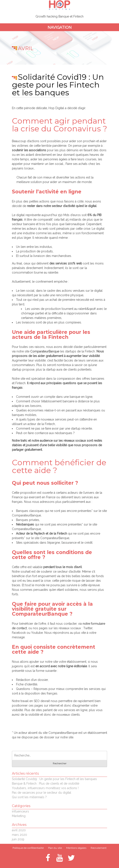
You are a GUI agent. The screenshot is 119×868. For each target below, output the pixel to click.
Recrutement (99, 848)
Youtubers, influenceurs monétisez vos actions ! (45, 788)
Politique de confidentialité (28, 848)
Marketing (19, 816)
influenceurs (20, 811)
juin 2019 (18, 839)
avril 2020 (19, 830)
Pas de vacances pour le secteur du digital (42, 793)
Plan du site (55, 848)
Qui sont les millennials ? (29, 797)
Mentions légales (76, 848)
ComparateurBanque (45, 351)
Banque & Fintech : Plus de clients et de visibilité (46, 784)
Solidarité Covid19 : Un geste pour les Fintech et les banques (58, 85)
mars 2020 (19, 835)
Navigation (60, 27)
